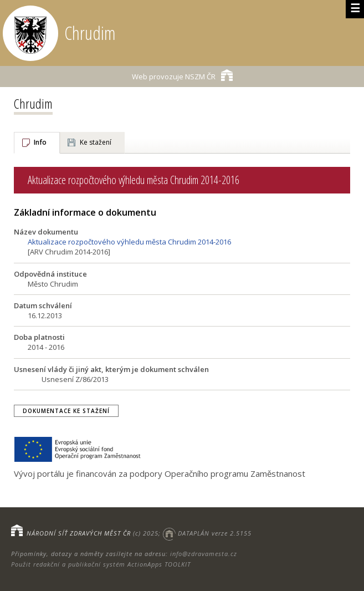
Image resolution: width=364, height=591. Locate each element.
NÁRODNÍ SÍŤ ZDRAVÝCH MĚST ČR (79, 533)
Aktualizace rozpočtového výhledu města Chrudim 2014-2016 (129, 242)
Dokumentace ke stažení (66, 411)
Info (40, 142)
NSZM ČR (182, 75)
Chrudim (33, 103)
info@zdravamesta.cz (204, 554)
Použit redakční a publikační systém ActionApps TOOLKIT (101, 564)
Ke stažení (96, 142)
